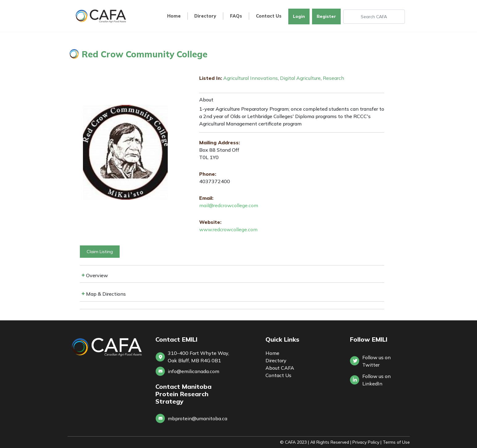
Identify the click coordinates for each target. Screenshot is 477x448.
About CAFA (280, 368)
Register (326, 16)
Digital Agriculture (300, 78)
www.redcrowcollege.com (228, 229)
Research (333, 78)
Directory (205, 16)
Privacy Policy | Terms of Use (381, 442)
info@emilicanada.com (193, 371)
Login (299, 16)
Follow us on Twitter (376, 361)
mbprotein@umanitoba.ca (197, 418)
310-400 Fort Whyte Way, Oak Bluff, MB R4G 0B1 (198, 357)
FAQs (236, 16)
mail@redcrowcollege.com (229, 205)
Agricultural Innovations (251, 78)
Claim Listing (100, 252)
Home (174, 16)
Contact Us (269, 16)
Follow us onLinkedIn (376, 380)
